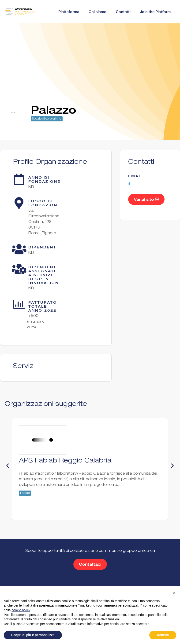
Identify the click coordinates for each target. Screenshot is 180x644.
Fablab (25, 493)
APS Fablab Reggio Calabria (65, 461)
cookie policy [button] (21, 610)
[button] (8, 466)
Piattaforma (69, 12)
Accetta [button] (163, 635)
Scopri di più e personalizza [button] (33, 635)
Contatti (123, 12)
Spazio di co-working (47, 119)
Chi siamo (97, 12)
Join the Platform (155, 12)
